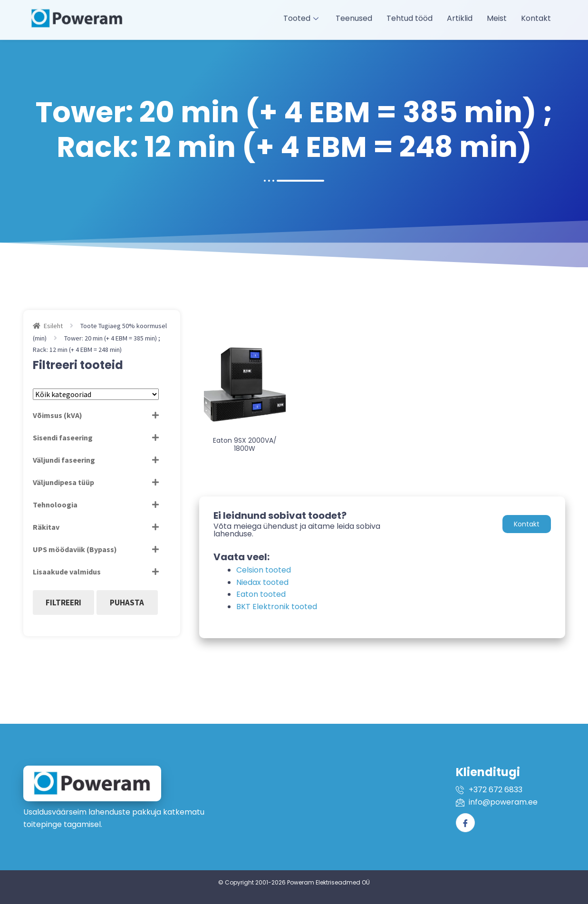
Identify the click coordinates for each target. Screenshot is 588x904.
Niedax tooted (262, 582)
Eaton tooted (261, 594)
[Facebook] (465, 823)
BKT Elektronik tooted (277, 607)
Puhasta (127, 603)
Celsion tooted (264, 570)
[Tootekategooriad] (96, 394)
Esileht (53, 326)
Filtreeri (63, 603)
